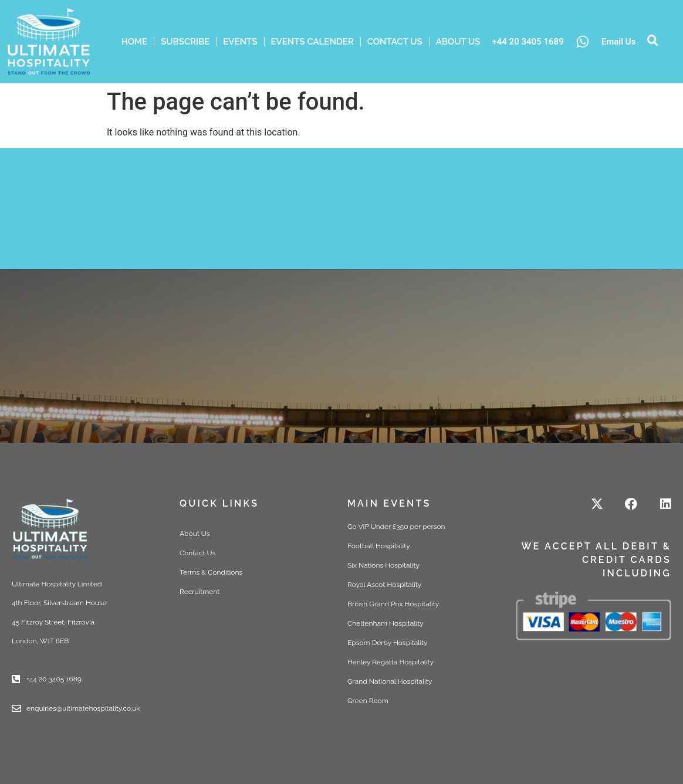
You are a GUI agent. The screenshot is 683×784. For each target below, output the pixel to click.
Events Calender (312, 42)
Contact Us (395, 42)
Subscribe (185, 42)
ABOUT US (458, 42)
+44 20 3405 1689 (528, 42)
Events (240, 42)
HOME (135, 42)
